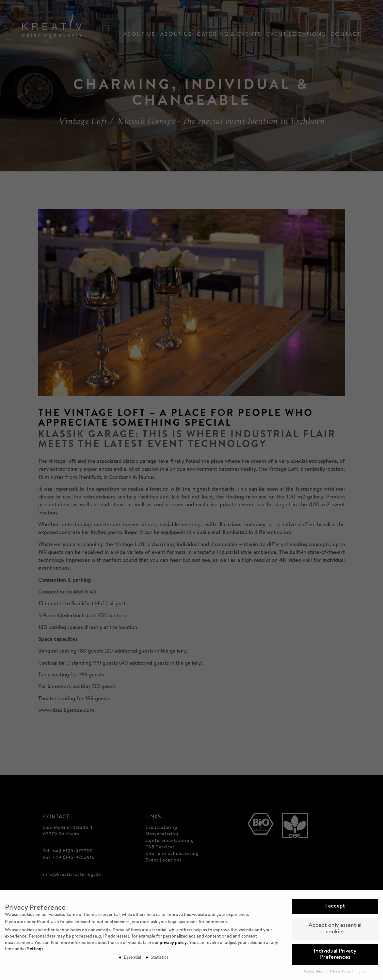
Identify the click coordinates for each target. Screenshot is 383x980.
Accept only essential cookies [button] (335, 929)
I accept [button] (335, 906)
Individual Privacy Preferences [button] (335, 955)
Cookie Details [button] (315, 972)
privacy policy (173, 943)
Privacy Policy (341, 972)
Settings (35, 949)
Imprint (360, 972)
